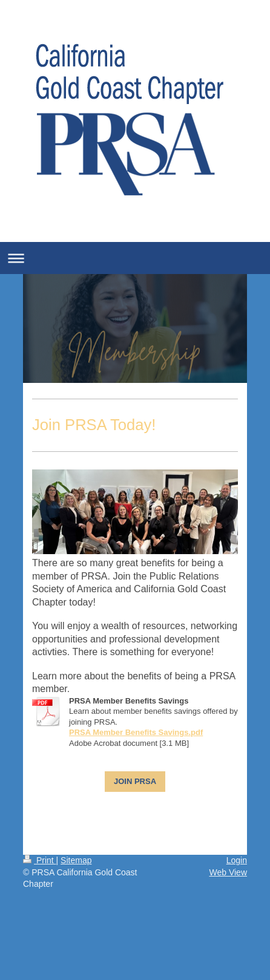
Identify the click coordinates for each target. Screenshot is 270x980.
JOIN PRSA (135, 781)
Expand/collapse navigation (135, 258)
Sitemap (76, 860)
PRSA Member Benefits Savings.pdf (136, 732)
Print (40, 860)
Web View (228, 872)
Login (237, 860)
